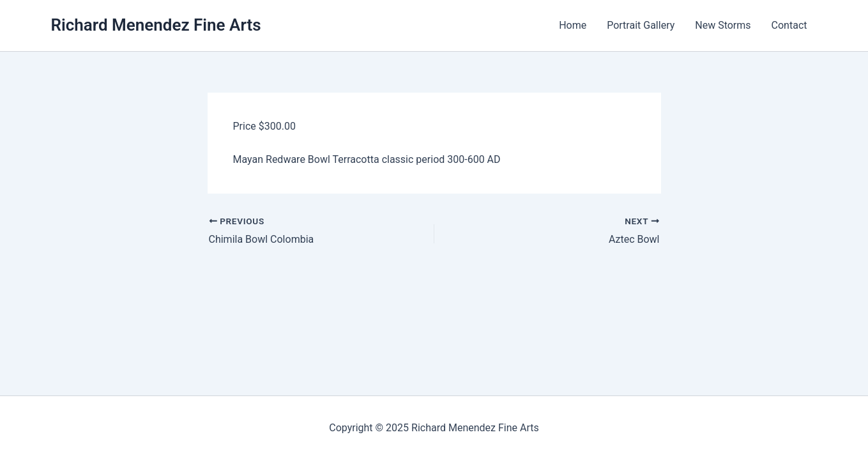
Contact (789, 25)
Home (573, 25)
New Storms (723, 25)
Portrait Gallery (641, 25)
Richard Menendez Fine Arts (156, 25)
